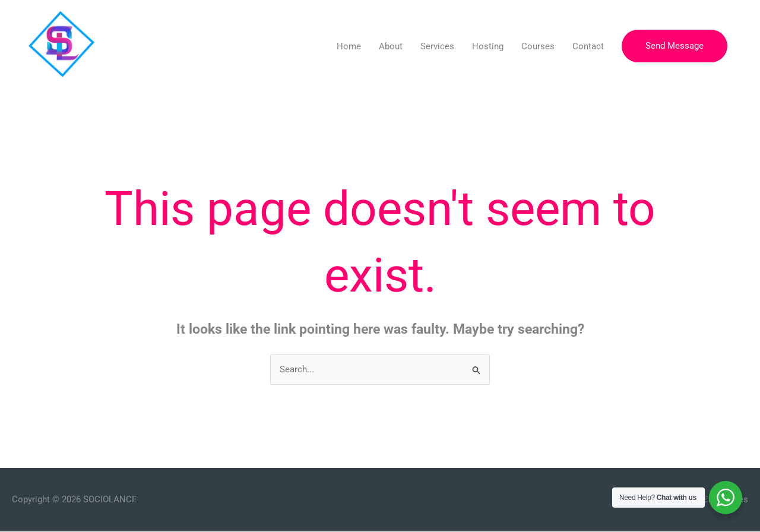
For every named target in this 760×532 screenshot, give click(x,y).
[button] (674, 46)
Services (437, 46)
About (391, 46)
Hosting (488, 46)
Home (349, 46)
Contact (588, 46)
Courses (538, 46)
